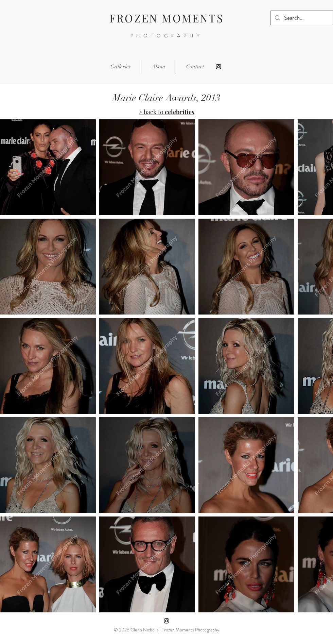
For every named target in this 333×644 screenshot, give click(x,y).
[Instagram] (218, 67)
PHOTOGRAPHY (167, 36)
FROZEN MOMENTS (166, 18)
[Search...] (301, 18)
